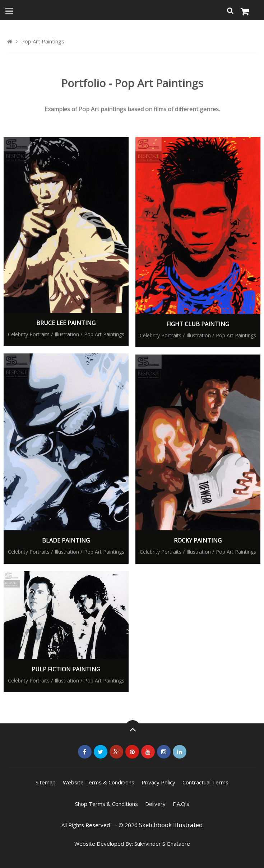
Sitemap (46, 782)
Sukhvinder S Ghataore (162, 844)
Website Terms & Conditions (99, 782)
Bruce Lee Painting (66, 323)
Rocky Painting (198, 540)
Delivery (155, 804)
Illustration (67, 334)
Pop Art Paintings (104, 334)
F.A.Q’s (181, 804)
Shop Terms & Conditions (106, 804)
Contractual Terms (205, 782)
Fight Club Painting (198, 324)
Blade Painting (66, 540)
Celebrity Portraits (29, 334)
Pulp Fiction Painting (66, 669)
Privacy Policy (158, 782)
